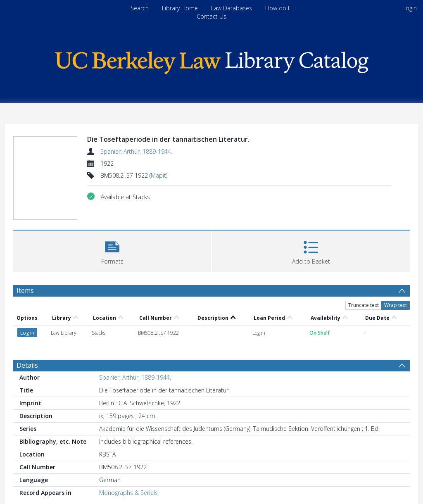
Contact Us (211, 16)
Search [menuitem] (140, 8)
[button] (112, 250)
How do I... (279, 8)
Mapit (158, 175)
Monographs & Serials (128, 493)
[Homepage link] (211, 61)
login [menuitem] (411, 8)
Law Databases (232, 8)
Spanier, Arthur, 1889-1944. (136, 151)
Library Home (180, 8)
